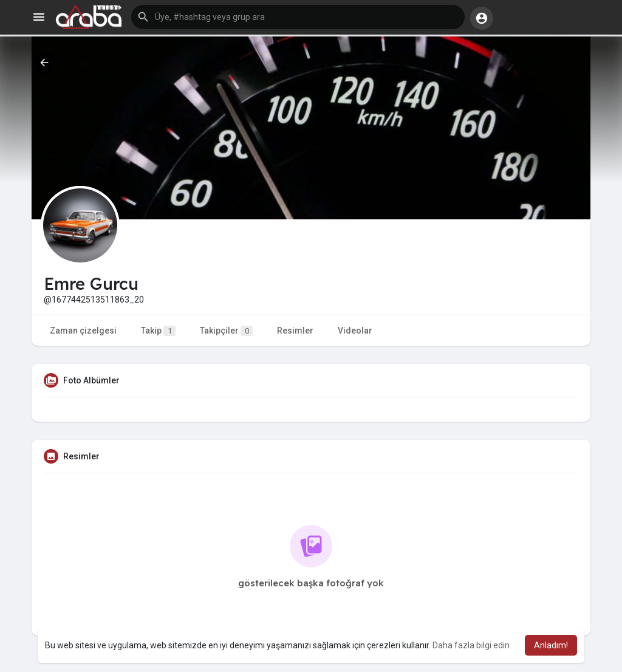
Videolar (355, 331)
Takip (158, 331)
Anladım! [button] (551, 645)
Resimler (295, 331)
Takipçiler (226, 331)
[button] (298, 17)
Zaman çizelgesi (83, 331)
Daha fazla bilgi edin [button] (471, 645)
